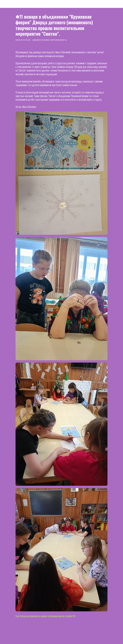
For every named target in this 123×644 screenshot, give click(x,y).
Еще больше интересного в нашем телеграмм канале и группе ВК (45, 616)
